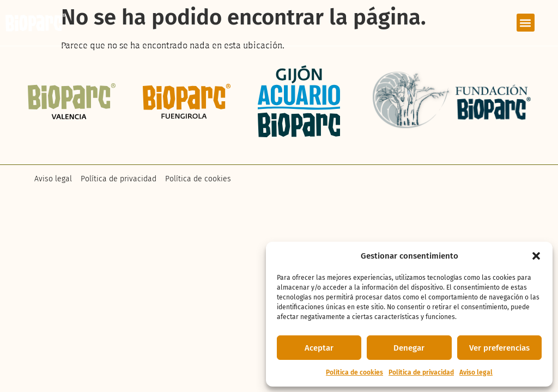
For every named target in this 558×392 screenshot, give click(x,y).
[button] (536, 256)
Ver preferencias (499, 348)
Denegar (409, 348)
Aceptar (319, 348)
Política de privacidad (421, 372)
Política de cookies (354, 372)
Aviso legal (476, 372)
